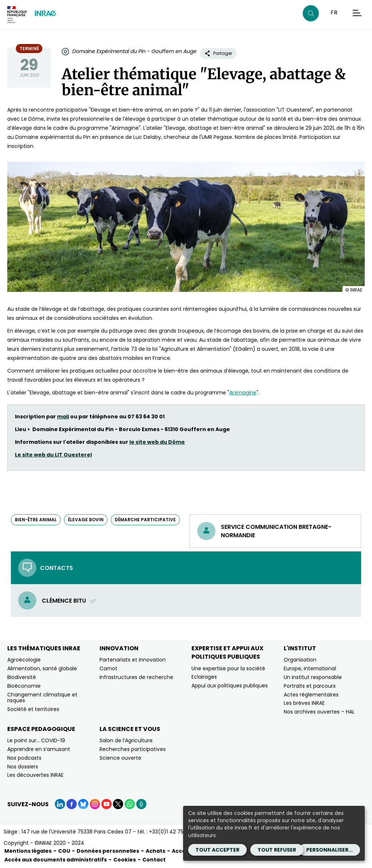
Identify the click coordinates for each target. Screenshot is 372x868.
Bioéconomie (24, 686)
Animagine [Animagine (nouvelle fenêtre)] (243, 393)
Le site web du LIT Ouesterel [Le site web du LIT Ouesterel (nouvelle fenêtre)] (53, 455)
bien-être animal (36, 520)
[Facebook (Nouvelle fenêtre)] (72, 804)
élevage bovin (86, 520)
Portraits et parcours (310, 686)
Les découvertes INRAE (35, 775)
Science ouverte (120, 758)
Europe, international (310, 668)
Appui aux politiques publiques (230, 686)
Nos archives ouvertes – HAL (319, 712)
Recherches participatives (133, 749)
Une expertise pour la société (228, 668)
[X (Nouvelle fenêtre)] (118, 804)
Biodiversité (22, 677)
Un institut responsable (313, 677)
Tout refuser (277, 850)
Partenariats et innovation (133, 660)
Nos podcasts (24, 758)
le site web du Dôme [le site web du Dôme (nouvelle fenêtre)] (157, 442)
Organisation (300, 660)
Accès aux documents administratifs (56, 860)
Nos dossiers (23, 767)
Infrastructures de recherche (136, 677)
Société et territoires (33, 709)
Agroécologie (24, 660)
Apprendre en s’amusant (39, 749)
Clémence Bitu (69, 601)
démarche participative (145, 520)
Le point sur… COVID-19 (36, 740)
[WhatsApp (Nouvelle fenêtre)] (130, 804)
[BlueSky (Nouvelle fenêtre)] (83, 804)
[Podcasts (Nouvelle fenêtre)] (141, 804)
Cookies (125, 860)
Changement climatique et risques (42, 698)
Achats (155, 851)
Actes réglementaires (311, 695)
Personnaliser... (329, 850)
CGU (64, 851)
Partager (218, 53)
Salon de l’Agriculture (126, 740)
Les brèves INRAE (304, 703)
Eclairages (204, 677)
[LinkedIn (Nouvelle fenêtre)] (60, 804)
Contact (154, 860)
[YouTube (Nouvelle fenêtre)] (106, 804)
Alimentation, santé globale (42, 668)
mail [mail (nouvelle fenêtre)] (63, 417)
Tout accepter (217, 850)
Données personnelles (108, 851)
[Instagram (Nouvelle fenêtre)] (95, 804)
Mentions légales (28, 851)
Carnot (108, 668)
